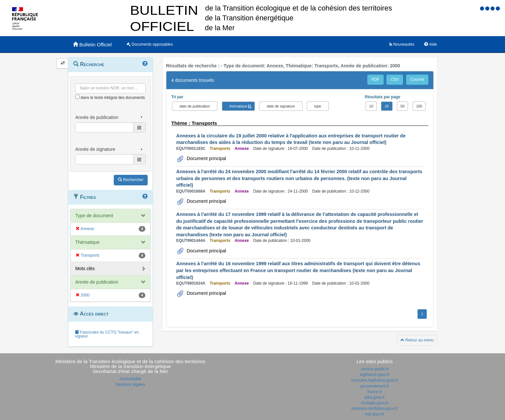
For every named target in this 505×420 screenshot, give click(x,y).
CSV (395, 80)
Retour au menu (417, 340)
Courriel (417, 80)
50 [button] (402, 106)
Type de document (94, 216)
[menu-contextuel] (77, 97)
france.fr (374, 392)
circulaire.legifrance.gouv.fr (375, 380)
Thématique (87, 242)
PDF (375, 80)
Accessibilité (130, 379)
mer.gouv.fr (375, 414)
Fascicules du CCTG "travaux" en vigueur (107, 334)
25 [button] (387, 106)
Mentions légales (130, 385)
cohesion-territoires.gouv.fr (375, 408)
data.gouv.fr (374, 397)
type (318, 106)
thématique (238, 106)
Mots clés (85, 268)
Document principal (206, 158)
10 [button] (371, 106)
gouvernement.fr (375, 386)
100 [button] (419, 106)
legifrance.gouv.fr (375, 375)
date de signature (281, 106)
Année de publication (97, 282)
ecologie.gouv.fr (375, 403)
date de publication (195, 106)
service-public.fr (374, 369)
